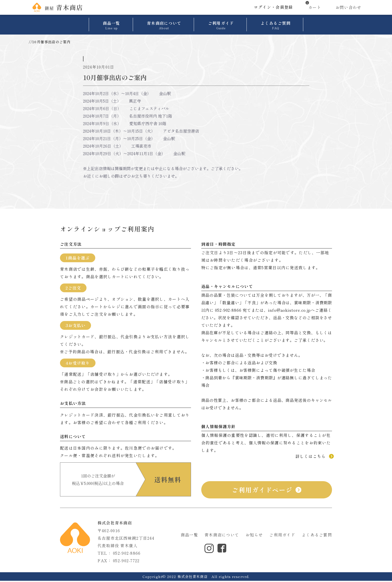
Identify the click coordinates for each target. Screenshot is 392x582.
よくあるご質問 (317, 536)
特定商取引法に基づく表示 (235, 550)
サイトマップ (291, 550)
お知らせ (47, 42)
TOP (33, 42)
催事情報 (93, 55)
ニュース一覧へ (196, 192)
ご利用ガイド (282, 536)
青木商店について (222, 536)
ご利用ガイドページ (266, 491)
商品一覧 (189, 536)
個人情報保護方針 (195, 550)
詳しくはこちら (314, 458)
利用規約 (268, 550)
